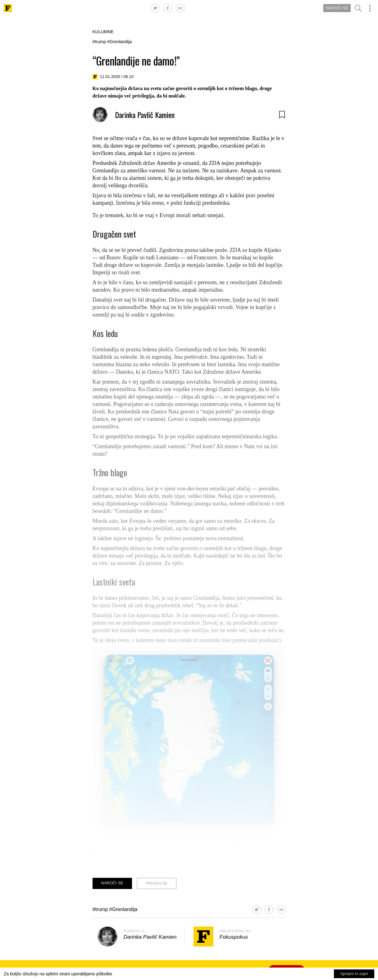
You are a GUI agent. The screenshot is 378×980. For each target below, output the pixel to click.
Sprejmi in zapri (354, 974)
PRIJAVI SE (157, 883)
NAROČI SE (337, 8)
